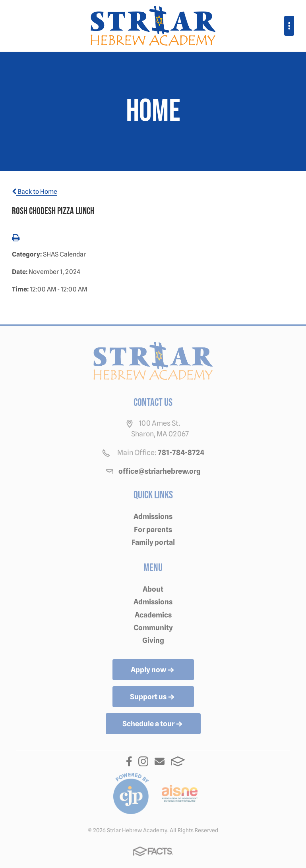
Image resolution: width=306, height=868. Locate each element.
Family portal (153, 542)
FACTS (178, 761)
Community (153, 628)
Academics (153, 615)
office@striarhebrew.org (160, 471)
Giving (153, 640)
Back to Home (35, 192)
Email (160, 761)
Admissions (153, 516)
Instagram (143, 761)
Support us (153, 697)
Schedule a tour (153, 724)
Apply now (153, 670)
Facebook (129, 761)
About (153, 589)
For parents (153, 529)
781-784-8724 (181, 452)
